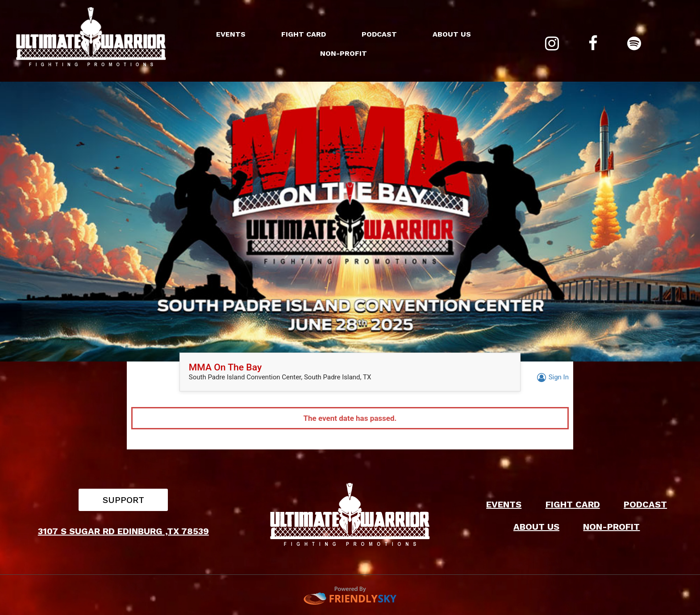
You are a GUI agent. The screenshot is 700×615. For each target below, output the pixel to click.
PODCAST (379, 34)
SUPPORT (123, 500)
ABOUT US (452, 34)
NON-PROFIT (344, 53)
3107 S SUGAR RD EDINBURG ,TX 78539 (123, 531)
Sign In (552, 377)
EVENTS (231, 34)
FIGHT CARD (304, 34)
